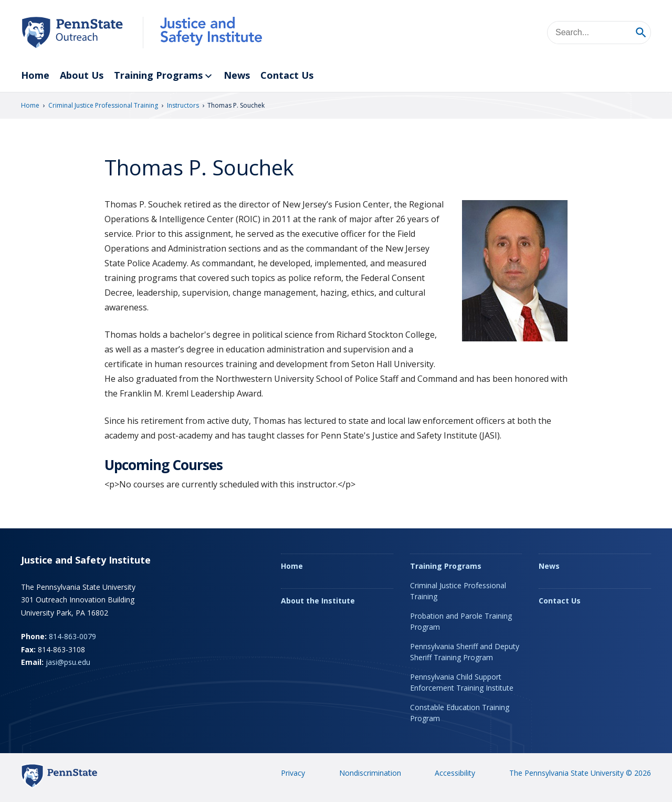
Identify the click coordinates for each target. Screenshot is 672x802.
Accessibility (455, 773)
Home (35, 75)
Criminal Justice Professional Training (103, 105)
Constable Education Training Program (460, 713)
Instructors (183, 105)
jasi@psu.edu (68, 662)
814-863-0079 (72, 636)
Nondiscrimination (370, 773)
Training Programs (164, 76)
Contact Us (287, 75)
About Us (82, 75)
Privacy (293, 773)
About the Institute (318, 601)
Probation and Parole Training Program (461, 621)
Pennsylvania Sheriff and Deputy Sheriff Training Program (465, 652)
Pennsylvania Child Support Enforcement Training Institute (462, 682)
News (237, 75)
